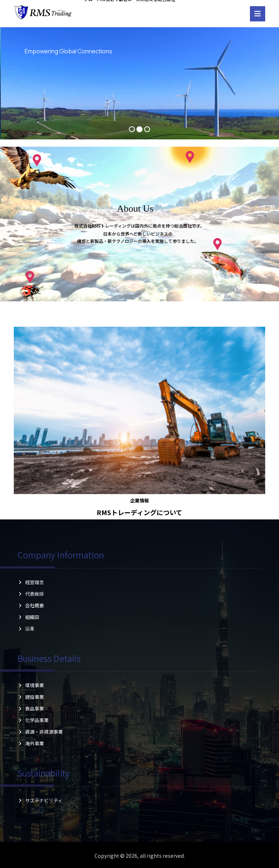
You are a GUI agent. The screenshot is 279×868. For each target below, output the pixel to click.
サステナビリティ (40, 800)
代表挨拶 (31, 594)
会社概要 (31, 605)
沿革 (31, 629)
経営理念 (31, 582)
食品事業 (31, 708)
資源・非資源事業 (40, 732)
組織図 (31, 617)
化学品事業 (33, 720)
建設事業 (31, 697)
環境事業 (31, 685)
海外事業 (31, 743)
